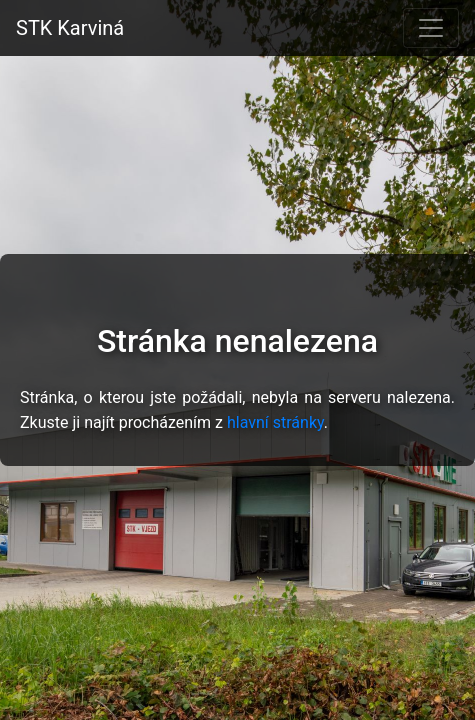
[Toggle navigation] (431, 28)
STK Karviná (70, 28)
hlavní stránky (275, 422)
